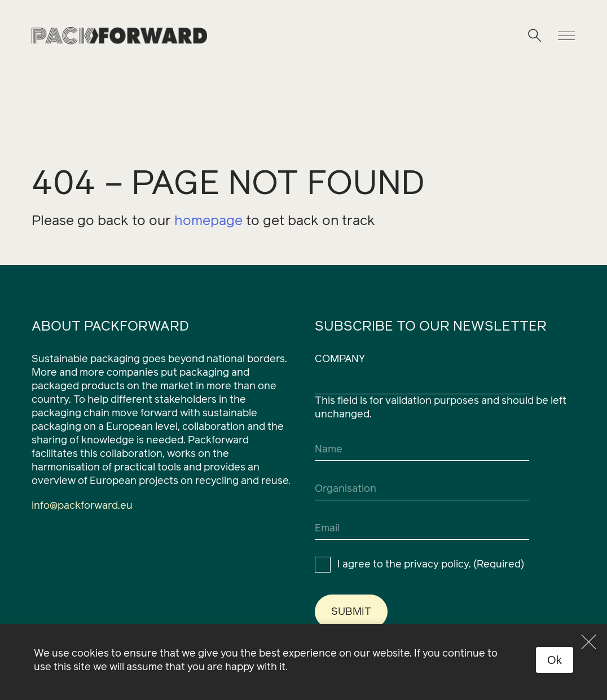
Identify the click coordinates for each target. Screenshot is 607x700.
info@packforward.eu (82, 506)
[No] (589, 642)
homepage (208, 221)
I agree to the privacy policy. (431, 565)
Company (340, 359)
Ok (555, 660)
